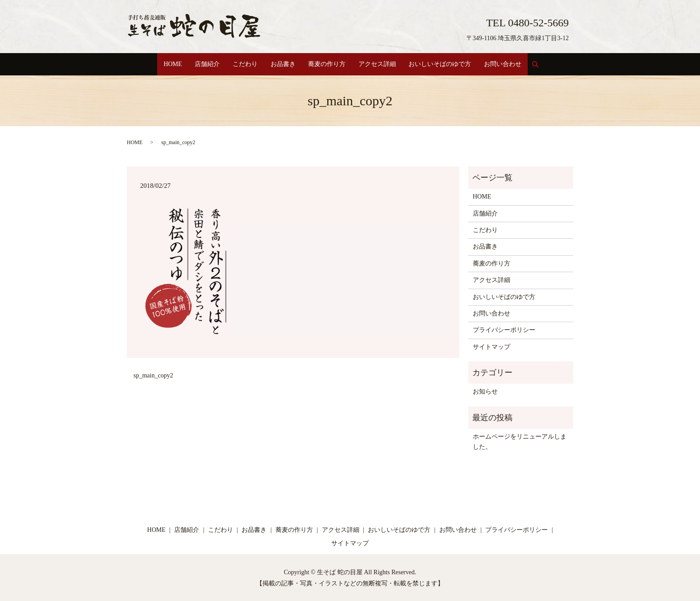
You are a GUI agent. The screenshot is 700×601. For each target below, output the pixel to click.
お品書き (282, 64)
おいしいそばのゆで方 (446, 64)
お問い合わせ (510, 64)
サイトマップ (492, 346)
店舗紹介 (202, 64)
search (548, 68)
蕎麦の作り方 (328, 64)
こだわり (242, 64)
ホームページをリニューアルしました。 (520, 441)
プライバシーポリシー (504, 330)
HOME (165, 64)
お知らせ (485, 391)
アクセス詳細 (380, 64)
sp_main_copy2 (153, 375)
